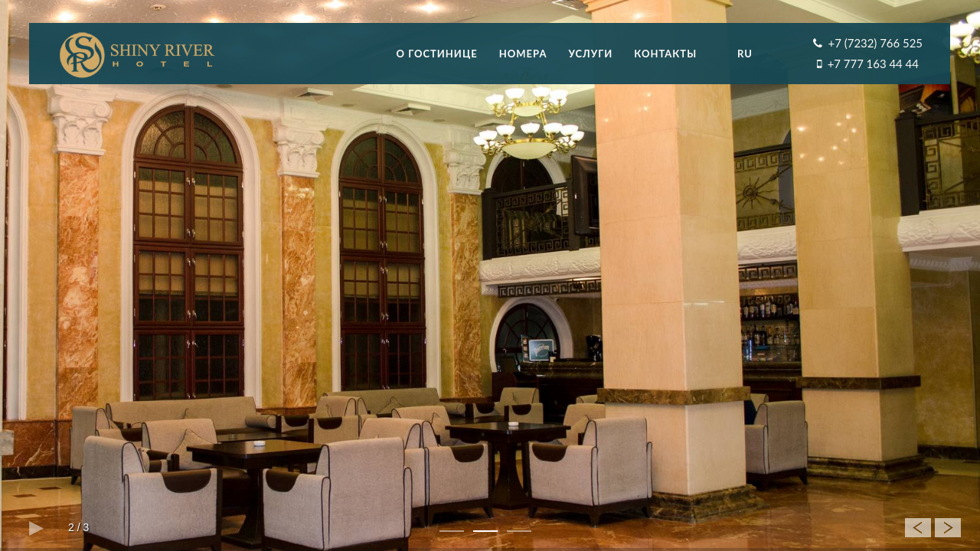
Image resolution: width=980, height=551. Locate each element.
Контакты (665, 54)
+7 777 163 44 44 (873, 64)
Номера (523, 54)
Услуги (590, 54)
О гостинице (437, 54)
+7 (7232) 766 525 (875, 43)
